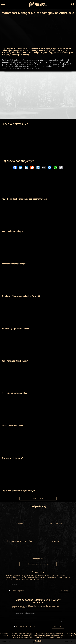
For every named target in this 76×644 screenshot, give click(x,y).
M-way (20, 517)
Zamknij (38, 641)
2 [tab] (36, 153)
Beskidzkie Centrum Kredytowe (20, 535)
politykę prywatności (29, 626)
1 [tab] (33, 153)
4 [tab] (43, 153)
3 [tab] (40, 153)
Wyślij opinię (58, 627)
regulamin (21, 591)
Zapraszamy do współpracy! (38, 564)
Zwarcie (56, 535)
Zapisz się (64, 591)
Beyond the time (56, 517)
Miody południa (38, 553)
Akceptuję (17, 591)
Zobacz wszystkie (38, 498)
